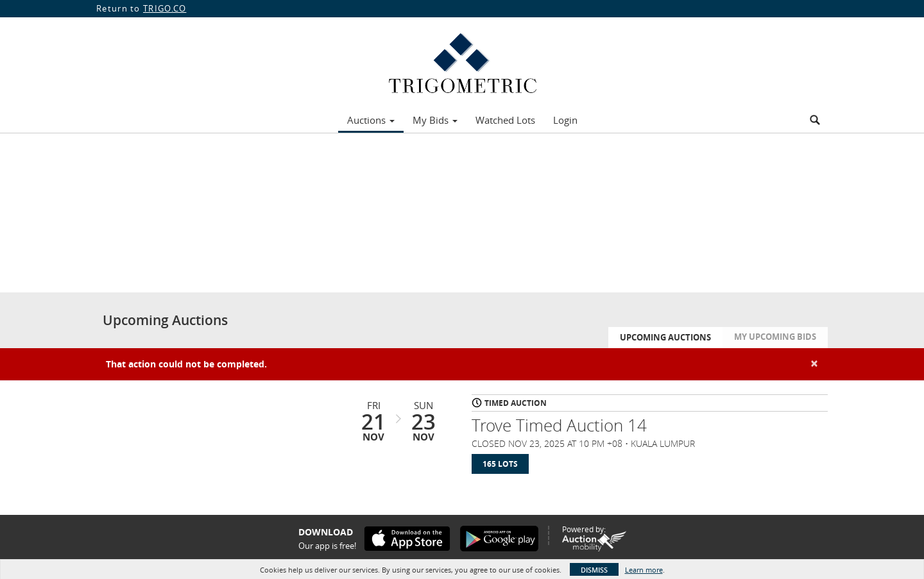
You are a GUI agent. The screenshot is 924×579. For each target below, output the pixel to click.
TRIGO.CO (165, 8)
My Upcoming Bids (775, 337)
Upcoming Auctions (665, 337)
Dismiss (594, 570)
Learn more (644, 570)
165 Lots (500, 464)
